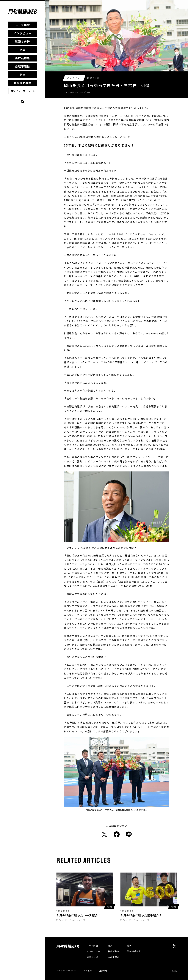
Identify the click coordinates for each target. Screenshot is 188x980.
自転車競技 (23, 66)
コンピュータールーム (23, 91)
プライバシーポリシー (66, 971)
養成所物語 (23, 58)
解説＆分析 (23, 41)
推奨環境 (103, 971)
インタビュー (23, 33)
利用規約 (88, 971)
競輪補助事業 (23, 83)
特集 (23, 50)
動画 (23, 75)
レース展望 (23, 25)
